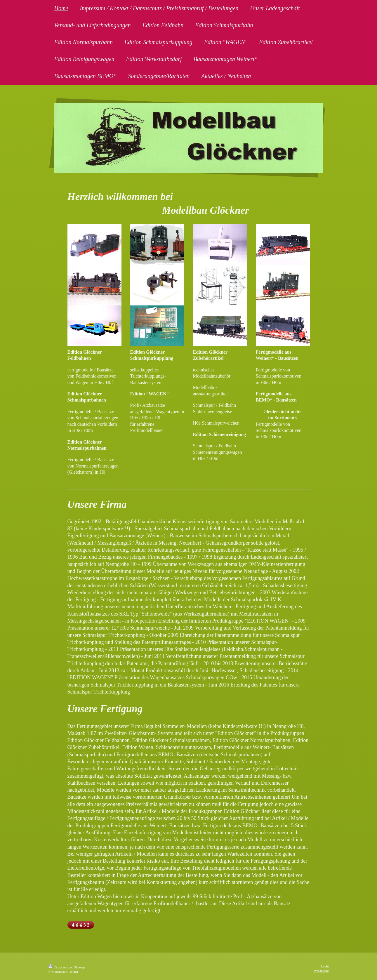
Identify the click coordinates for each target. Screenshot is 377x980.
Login (325, 966)
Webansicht (321, 971)
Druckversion (61, 967)
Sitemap (79, 967)
